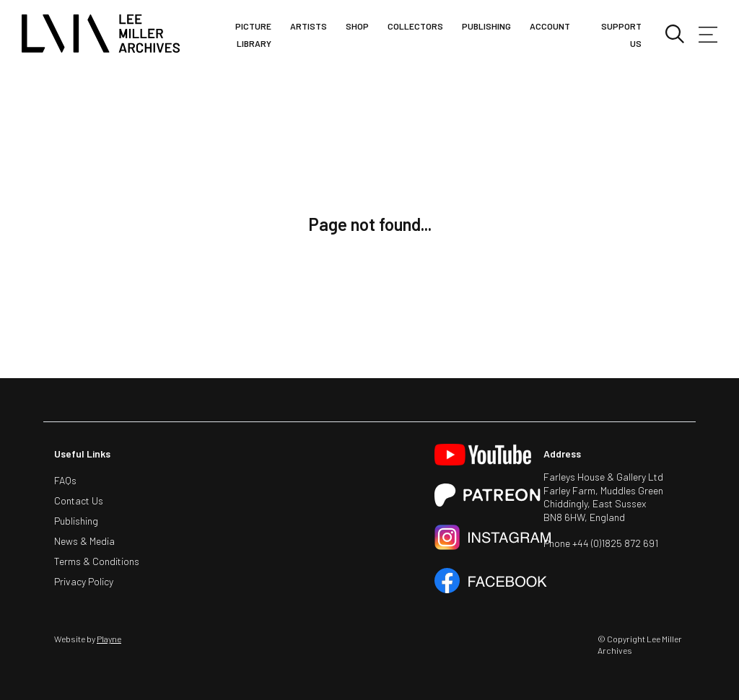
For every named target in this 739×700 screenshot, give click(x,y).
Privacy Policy (84, 581)
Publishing (486, 26)
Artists (309, 26)
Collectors (415, 26)
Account (550, 26)
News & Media (84, 541)
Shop (357, 26)
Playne (109, 639)
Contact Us (79, 500)
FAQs (65, 480)
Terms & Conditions (97, 561)
